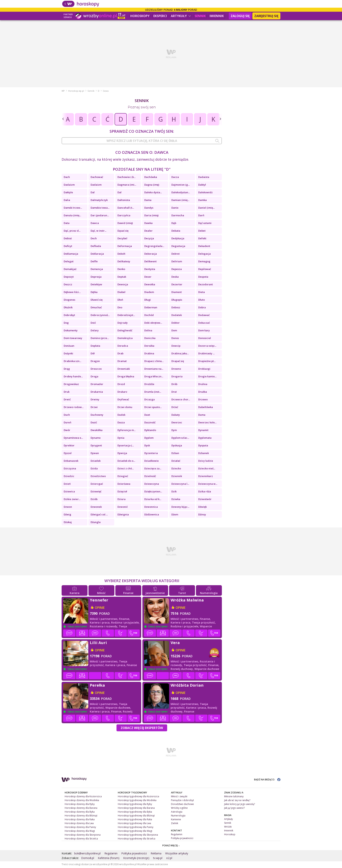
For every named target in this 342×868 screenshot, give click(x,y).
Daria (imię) (151, 216)
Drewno (176, 369)
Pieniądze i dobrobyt (182, 801)
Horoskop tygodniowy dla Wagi (135, 831)
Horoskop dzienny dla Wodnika (82, 801)
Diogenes (69, 300)
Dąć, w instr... (98, 231)
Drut (174, 392)
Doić (93, 323)
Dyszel (68, 454)
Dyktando (150, 431)
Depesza (177, 270)
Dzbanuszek (71, 461)
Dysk (147, 446)
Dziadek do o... (126, 461)
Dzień (67, 484)
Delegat (69, 262)
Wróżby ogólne (179, 808)
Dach (67, 178)
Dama (148, 201)
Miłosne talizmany (234, 797)
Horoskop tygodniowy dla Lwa (134, 824)
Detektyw (96, 285)
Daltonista (124, 201)
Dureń (67, 423)
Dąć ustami (205, 224)
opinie (100, 608)
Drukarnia (97, 392)
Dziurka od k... (153, 500)
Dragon (95, 362)
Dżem (175, 515)
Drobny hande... (73, 377)
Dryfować (123, 400)
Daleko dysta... (153, 193)
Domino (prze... (100, 339)
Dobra (202, 308)
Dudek (121, 415)
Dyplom (149, 438)
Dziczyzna (70, 469)
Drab (120, 354)
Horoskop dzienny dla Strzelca (81, 839)
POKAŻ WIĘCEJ (171, 846)
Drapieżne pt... (207, 362)
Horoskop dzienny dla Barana (81, 808)
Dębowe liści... (72, 293)
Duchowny (97, 415)
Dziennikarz (206, 477)
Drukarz (122, 392)
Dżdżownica (152, 515)
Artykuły (181, 16)
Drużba (203, 392)
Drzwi (94, 408)
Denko (121, 270)
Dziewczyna (152, 484)
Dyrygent (96, 446)
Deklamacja (71, 254)
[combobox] (142, 141)
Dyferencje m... (126, 431)
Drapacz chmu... (154, 362)
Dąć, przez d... (72, 231)
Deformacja (125, 247)
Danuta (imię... (72, 216)
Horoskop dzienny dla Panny (80, 827)
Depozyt (69, 277)
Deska (175, 277)
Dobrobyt (69, 316)
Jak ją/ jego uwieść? (234, 808)
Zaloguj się (240, 16)
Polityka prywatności (182, 839)
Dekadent (204, 247)
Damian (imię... (180, 201)
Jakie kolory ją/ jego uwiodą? (240, 805)
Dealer (148, 231)
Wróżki (228, 827)
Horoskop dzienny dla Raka (80, 820)
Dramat (122, 362)
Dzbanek (204, 454)
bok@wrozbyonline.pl (87, 854)
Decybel (122, 239)
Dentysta (150, 270)
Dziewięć (96, 492)
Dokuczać (204, 323)
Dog (66, 323)
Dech (94, 239)
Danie (175, 208)
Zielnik (175, 824)
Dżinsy (202, 515)
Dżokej (68, 523)
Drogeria (177, 377)
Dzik (174, 492)
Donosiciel (205, 339)
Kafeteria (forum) (109, 859)
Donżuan (69, 346)
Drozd (121, 385)
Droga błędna (126, 377)
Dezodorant (206, 285)
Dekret (176, 254)
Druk (67, 392)
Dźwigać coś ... (99, 515)
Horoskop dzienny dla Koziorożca (83, 797)
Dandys (149, 208)
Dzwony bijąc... (180, 507)
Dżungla (96, 523)
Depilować (205, 270)
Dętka (94, 293)
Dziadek (96, 461)
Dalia (67, 201)
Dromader (97, 385)
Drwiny (95, 400)
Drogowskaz (71, 385)
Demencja (97, 270)
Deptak (122, 277)
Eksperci (160, 16)
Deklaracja (97, 254)
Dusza (121, 423)
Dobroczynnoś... (100, 316)
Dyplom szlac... (180, 438)
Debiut (68, 239)
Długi (148, 300)
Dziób (94, 500)
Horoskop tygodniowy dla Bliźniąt (136, 816)
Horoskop (230, 835)
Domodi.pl (88, 859)
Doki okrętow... (153, 323)
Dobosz (176, 308)
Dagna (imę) (152, 185)
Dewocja (123, 285)
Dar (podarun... (100, 216)
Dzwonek (96, 507)
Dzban (175, 454)
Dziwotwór (205, 500)
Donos (175, 339)
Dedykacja (178, 239)
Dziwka (176, 500)
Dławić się (97, 300)
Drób (174, 385)
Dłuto (202, 300)
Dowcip (176, 346)
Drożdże (149, 385)
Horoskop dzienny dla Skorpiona (83, 835)
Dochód (149, 316)
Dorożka (149, 346)
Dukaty (176, 415)
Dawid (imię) (125, 224)
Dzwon (68, 507)
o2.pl (169, 859)
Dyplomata (205, 438)
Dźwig (67, 515)
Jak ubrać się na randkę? (237, 801)
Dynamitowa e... (73, 438)
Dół (93, 354)
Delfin (94, 262)
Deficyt (68, 247)
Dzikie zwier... (72, 500)
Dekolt (121, 254)
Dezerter (177, 285)
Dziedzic (69, 477)
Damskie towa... (100, 208)
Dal (93, 193)
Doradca (123, 346)
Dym (174, 431)
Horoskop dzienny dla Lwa (79, 824)
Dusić (94, 423)
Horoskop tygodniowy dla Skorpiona (138, 835)
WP (63, 91)
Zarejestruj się (266, 16)
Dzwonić (123, 507)
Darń (201, 216)
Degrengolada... (154, 247)
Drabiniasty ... (206, 354)
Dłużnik (68, 308)
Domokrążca (125, 339)
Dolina (148, 331)
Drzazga (150, 400)
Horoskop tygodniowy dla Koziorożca (138, 797)
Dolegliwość (125, 331)
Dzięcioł (122, 492)
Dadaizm (69, 185)
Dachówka (151, 178)
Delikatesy (124, 262)
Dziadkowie (152, 461)
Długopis (177, 300)
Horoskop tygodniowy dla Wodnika (137, 801)
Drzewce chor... (181, 400)
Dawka (148, 224)
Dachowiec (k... (126, 178)
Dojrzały (123, 323)
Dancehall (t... (126, 208)
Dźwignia (123, 515)
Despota (203, 277)
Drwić (67, 400)
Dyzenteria (151, 454)
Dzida (94, 469)
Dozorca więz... (207, 346)
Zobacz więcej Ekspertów (142, 728)
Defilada (96, 247)
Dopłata (95, 346)
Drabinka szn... (72, 362)
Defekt (202, 239)
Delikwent (150, 262)
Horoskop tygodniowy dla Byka (135, 812)
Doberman (151, 308)
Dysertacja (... (126, 446)
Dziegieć (123, 477)
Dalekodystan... (181, 193)
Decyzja (149, 239)
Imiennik (217, 16)
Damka (202, 201)
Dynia (121, 438)
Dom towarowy (73, 339)
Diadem (149, 293)
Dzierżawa (124, 484)
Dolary (95, 331)
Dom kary (204, 331)
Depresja (96, 277)
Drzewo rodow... (74, 408)
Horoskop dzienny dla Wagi (80, 831)
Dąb (174, 224)
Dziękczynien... (153, 492)
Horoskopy (140, 16)
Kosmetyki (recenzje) (136, 859)
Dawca (95, 224)
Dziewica (69, 492)
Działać (176, 461)
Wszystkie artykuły (177, 854)
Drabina (149, 354)
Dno (120, 308)
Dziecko (176, 469)
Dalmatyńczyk (99, 201)
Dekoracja (151, 254)
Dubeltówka (206, 408)
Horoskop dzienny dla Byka (80, 812)
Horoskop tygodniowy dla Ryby (135, 805)
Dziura (121, 500)
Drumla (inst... (153, 392)
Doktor (176, 323)
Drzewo (203, 400)
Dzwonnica (151, 507)
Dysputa (203, 446)
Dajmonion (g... (180, 185)
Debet (202, 231)
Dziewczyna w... (208, 484)
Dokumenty (71, 331)
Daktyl (202, 185)
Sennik (200, 16)
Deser (148, 277)
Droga (94, 377)
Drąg (67, 369)
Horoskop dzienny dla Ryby (80, 805)
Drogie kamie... (207, 377)
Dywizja (122, 454)
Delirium (177, 262)
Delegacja (204, 254)
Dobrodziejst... (126, 316)
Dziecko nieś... (207, 469)
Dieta (202, 293)
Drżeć (175, 408)
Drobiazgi (204, 369)
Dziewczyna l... (180, 484)
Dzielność (150, 477)
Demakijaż (70, 270)
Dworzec (177, 423)
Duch (67, 415)
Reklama (156, 854)
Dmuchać (96, 308)
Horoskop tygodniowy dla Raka (135, 820)
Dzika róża (205, 492)
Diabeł (121, 293)
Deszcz (68, 285)
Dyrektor (69, 446)
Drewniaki (124, 369)
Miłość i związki (179, 797)
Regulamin (177, 835)
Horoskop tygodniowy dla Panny (136, 827)
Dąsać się (123, 231)
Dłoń (120, 300)
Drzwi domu (125, 408)
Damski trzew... (73, 208)
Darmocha (178, 216)
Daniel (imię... (206, 208)
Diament (177, 293)
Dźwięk (202, 507)
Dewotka (150, 285)
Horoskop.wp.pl (76, 91)
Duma (202, 415)
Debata (176, 231)
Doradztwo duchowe (182, 805)
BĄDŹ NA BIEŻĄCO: (267, 780)
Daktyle (68, 193)
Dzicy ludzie (206, 461)
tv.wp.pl (158, 859)
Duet (147, 415)
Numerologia (178, 816)
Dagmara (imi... (127, 185)
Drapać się (178, 362)
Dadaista (204, 178)
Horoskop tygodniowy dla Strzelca (137, 839)
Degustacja (178, 247)
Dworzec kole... (207, 423)
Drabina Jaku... (180, 354)
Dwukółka (97, 431)
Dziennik (177, 477)
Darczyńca (124, 216)
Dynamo (96, 438)
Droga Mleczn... (154, 377)
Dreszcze (96, 369)
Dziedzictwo (98, 477)
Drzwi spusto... (153, 408)
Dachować (97, 178)
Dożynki (68, 354)
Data (67, 224)
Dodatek (177, 316)
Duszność (150, 423)
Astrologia (177, 812)
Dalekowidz (205, 193)
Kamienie (176, 820)
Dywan (95, 454)
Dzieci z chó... (126, 469)
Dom (174, 331)
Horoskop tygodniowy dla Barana (136, 808)
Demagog (204, 262)
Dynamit (203, 431)
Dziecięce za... (153, 469)
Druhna (203, 385)
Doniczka (150, 339)
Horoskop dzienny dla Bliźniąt (81, 816)
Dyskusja (177, 446)
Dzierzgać (97, 484)
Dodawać (204, 316)
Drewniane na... (154, 369)
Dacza (175, 178)
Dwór (67, 431)
